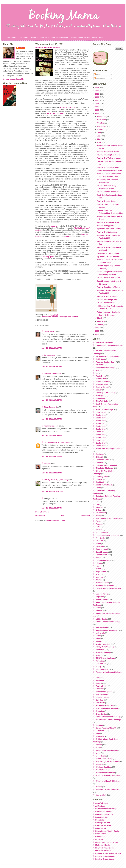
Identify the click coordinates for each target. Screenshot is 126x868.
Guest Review (102, 555)
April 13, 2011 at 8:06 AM (52, 419)
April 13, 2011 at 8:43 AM (52, 435)
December (102, 116)
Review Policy (102, 686)
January (101, 325)
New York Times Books (105, 848)
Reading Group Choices (105, 856)
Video (98, 753)
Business (100, 454)
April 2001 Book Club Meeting (109, 229)
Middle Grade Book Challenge (108, 622)
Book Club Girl (102, 817)
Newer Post (40, 516)
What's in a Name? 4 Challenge (109, 781)
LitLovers (99, 839)
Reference (100, 680)
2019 (97, 87)
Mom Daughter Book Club (106, 630)
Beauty (99, 390)
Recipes (99, 678)
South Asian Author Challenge (108, 720)
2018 (97, 91)
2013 (97, 107)
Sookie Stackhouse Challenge (108, 717)
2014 (97, 104)
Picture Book (101, 664)
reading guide (49, 257)
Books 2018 (101, 443)
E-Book (99, 510)
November (102, 120)
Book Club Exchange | (60, 37)
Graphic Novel (102, 549)
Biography (100, 395)
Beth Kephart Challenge (106, 393)
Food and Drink (102, 532)
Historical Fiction (103, 560)
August (101, 129)
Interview (100, 577)
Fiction (55, 317)
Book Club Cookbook (104, 814)
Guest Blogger (102, 552)
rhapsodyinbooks (51, 426)
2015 (97, 100)
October (101, 123)
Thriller (99, 745)
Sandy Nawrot (50, 331)
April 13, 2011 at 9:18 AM (52, 473)
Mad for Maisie (102, 594)
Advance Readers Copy (106, 362)
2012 (97, 110)
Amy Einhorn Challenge (106, 368)
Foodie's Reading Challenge (107, 535)
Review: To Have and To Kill (108, 278)
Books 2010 (101, 421)
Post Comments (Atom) (56, 521)
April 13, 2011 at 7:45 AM (52, 367)
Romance (100, 689)
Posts (97, 74)
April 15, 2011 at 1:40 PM (52, 508)
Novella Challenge (103, 652)
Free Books (101, 538)
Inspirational (101, 572)
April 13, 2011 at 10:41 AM (52, 492)
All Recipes (100, 806)
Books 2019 (101, 446)
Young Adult (101, 795)
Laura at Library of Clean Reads (57, 442)
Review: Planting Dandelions (109, 155)
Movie (98, 636)
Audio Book (101, 376)
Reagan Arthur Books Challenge (109, 672)
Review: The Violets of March (109, 158)
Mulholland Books (103, 845)
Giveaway (100, 546)
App (98, 370)
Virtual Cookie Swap (104, 759)
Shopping (100, 711)
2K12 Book (100, 359)
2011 (97, 113)
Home (100, 37)
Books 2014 (101, 432)
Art (97, 373)
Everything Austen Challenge (108, 518)
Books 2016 (101, 437)
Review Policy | (90, 37)
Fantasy (99, 521)
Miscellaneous (102, 627)
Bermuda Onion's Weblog (106, 809)
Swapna (47, 463)
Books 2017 (101, 440)
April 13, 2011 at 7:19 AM (52, 348)
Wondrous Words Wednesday (108, 789)
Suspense (100, 731)
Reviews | (35, 37)
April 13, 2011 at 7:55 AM (52, 400)
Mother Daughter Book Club (107, 842)
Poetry (99, 666)
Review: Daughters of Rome (108, 287)
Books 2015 (101, 435)
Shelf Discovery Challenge (107, 708)
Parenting (100, 661)
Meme (98, 608)
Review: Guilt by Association (109, 192)
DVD (98, 504)
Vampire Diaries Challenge (107, 750)
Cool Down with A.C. (104, 485)
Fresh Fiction (101, 834)
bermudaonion (50, 355)
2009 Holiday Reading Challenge (109, 345)
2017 (97, 94)
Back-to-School (102, 387)
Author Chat (101, 379)
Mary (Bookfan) (50, 407)
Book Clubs (46, 317)
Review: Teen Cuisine (106, 303)
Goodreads (100, 837)
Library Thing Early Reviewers (108, 588)
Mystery (99, 641)
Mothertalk (100, 633)
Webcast (99, 764)
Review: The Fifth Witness (108, 296)
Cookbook (100, 482)
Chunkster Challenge (105, 468)
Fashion (99, 524)
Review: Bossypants (105, 226)
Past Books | (12, 37)
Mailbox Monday (103, 599)
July (99, 133)
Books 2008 (101, 415)
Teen (98, 734)
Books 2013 (101, 429)
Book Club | (45, 37)
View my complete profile (13, 79)
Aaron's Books (102, 803)
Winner (99, 787)
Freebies (99, 541)
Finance (99, 530)
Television (100, 736)
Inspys (99, 574)
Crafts (98, 488)
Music (98, 639)
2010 (97, 328)
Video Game (101, 756)
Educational (101, 513)
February (101, 321)
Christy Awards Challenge (107, 465)
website (54, 226)
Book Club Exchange (105, 410)
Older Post (85, 516)
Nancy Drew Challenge (105, 647)
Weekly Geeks (102, 770)
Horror (99, 566)
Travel (98, 747)
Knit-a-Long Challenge (105, 585)
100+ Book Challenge (105, 342)
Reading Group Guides (105, 859)
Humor (99, 569)
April (100, 142)
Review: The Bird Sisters (48, 48)
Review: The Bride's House (108, 152)
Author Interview (103, 382)
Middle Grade (101, 619)
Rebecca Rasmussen (55, 113)
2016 (97, 97)
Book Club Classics (104, 812)
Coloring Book (102, 477)
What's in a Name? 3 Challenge (109, 775)
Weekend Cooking (103, 767)
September (102, 126)
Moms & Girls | (77, 37)
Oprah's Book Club (103, 851)
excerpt (68, 236)
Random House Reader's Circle (108, 853)
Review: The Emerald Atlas (108, 222)
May (99, 139)
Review (75, 317)
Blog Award (101, 398)
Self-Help (100, 700)
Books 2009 (101, 418)
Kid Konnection (102, 583)
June (100, 136)
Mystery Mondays (103, 644)
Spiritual (99, 725)
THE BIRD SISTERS (67, 107)
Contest (99, 479)
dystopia (99, 507)
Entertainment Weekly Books (107, 831)
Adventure (100, 365)
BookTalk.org (101, 828)
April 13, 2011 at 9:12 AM (52, 456)
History (99, 563)
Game (98, 544)
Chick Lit (99, 457)
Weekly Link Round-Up (105, 773)
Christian (100, 463)
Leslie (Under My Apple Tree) (56, 480)
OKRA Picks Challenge (105, 658)
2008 (97, 334)
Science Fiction (102, 697)
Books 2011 (101, 423)
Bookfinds (100, 820)
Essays (99, 516)
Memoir (99, 611)
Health (98, 557)
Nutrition (99, 655)
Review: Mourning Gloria (107, 300)
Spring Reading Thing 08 (106, 728)
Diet (97, 502)
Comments (99, 78)
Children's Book (102, 460)
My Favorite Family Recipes (108, 257)
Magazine (100, 597)
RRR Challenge (102, 694)
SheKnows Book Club (105, 706)
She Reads (100, 703)
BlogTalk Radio (102, 401)
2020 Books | (24, 37)
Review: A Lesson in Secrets (109, 167)
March (100, 318)
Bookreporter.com (103, 823)
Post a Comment (42, 512)
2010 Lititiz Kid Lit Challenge (108, 356)
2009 (97, 331)
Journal (99, 580)
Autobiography (102, 384)
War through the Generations (108, 761)
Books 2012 (101, 426)
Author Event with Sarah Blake (109, 171)
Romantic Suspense (104, 692)
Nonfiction (100, 650)
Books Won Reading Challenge (109, 449)
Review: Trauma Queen (106, 201)
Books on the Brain (103, 825)
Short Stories (101, 714)
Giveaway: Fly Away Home (108, 253)
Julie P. (22, 48)
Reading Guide (65, 317)
